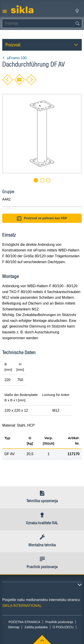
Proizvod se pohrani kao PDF (42, 218)
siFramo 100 (14, 58)
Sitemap (14, 627)
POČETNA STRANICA (24, 622)
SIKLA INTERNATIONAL (22, 606)
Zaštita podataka (36, 627)
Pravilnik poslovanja (59, 622)
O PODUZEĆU (63, 627)
